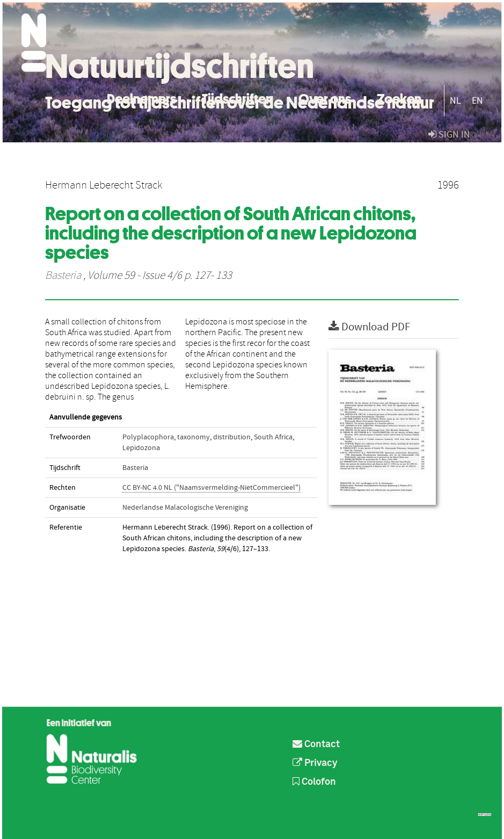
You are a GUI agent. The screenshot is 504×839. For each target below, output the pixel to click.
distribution (232, 437)
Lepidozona (141, 448)
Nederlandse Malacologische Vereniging (185, 508)
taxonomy (193, 437)
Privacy (315, 763)
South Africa (273, 437)
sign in (449, 135)
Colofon (314, 782)
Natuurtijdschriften (180, 66)
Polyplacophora (148, 437)
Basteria (63, 276)
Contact (316, 744)
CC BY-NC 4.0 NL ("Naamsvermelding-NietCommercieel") (211, 488)
